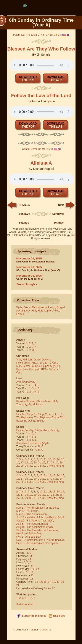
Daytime (47, 360)
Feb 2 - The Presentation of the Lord (37, 508)
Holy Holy (37, 311)
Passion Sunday (26, 401)
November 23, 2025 (29, 276)
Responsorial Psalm (44, 307)
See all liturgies (27, 284)
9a (33, 569)
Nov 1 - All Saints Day (29, 534)
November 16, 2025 (29, 267)
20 (35, 463)
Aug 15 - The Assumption (31, 527)
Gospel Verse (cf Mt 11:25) (37, 149)
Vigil (19, 360)
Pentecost (36, 443)
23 (48, 463)
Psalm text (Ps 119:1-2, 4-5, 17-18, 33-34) (37, 35)
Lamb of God (52, 311)
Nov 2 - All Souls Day (29, 537)
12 (49, 459)
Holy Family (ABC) (27, 363)
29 (27, 466)
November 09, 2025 (29, 258)
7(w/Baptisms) (25, 417)
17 (22, 463)
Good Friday (35, 405)
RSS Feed (59, 616)
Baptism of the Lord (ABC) (32, 369)
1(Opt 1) (32, 414)
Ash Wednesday (26, 382)
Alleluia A (41, 163)
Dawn (37, 360)
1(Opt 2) (43, 414)
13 (54, 459)
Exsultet (21, 414)
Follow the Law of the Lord (41, 96)
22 (44, 463)
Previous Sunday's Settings (25, 214)
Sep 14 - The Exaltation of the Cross (37, 530)
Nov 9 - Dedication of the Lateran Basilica (40, 540)
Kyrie (19, 307)
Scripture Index (25, 604)
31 (35, 466)
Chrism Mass (44, 401)
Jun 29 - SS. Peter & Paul (31, 521)
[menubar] (25, 6)
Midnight (28, 360)
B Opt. (44, 363)
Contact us (46, 630)
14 (58, 459)
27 (18, 466)
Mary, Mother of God (28, 366)
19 (31, 463)
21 (39, 463)
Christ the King (55, 466)
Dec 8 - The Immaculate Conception (37, 543)
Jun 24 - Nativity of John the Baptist (37, 517)
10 (41, 459)
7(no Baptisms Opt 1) (46, 417)
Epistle (40, 421)
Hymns (20, 314)
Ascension (22, 443)
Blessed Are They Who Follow (41, 49)
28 (22, 466)
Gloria (27, 307)
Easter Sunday (25, 430)
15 (63, 459)
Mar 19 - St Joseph (27, 511)
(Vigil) (45, 443)
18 (27, 463)
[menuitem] (25, 6)
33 (44, 466)
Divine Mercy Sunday (47, 430)
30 (31, 466)
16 (18, 463)
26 (61, 463)
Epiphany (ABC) (51, 366)
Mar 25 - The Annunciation (32, 514)
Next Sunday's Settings (58, 214)
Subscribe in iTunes (34, 616)
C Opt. (54, 363)
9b (38, 569)
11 (45, 459)
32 (39, 466)
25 (57, 463)
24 (52, 463)
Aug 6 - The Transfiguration (32, 524)
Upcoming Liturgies (31, 251)
